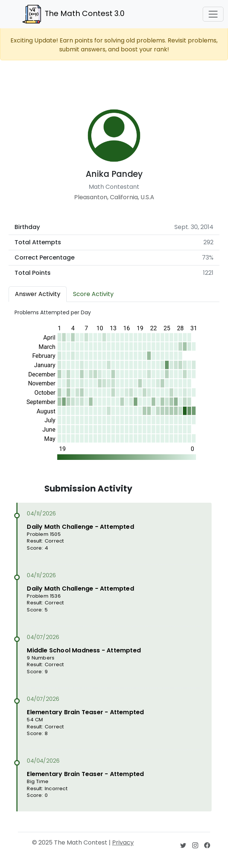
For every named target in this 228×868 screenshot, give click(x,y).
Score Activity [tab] (93, 294)
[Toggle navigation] (213, 14)
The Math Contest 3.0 (73, 14)
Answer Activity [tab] (38, 294)
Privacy (123, 842)
